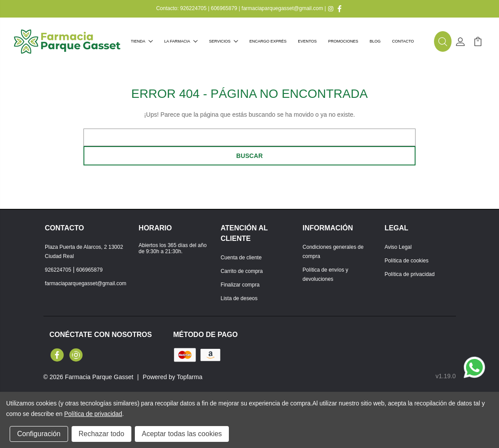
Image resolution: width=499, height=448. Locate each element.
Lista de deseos (239, 298)
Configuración (39, 434)
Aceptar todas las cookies (182, 434)
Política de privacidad (409, 274)
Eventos (307, 41)
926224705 (193, 8)
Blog (375, 41)
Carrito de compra (242, 271)
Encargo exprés (268, 41)
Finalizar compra (240, 285)
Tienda (142, 41)
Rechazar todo (101, 434)
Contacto (403, 41)
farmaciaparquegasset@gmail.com (282, 8)
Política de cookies (406, 261)
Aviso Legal (398, 247)
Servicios (224, 41)
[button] (443, 42)
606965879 (224, 8)
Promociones (343, 41)
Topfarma (189, 377)
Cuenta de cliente (241, 258)
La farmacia (181, 41)
